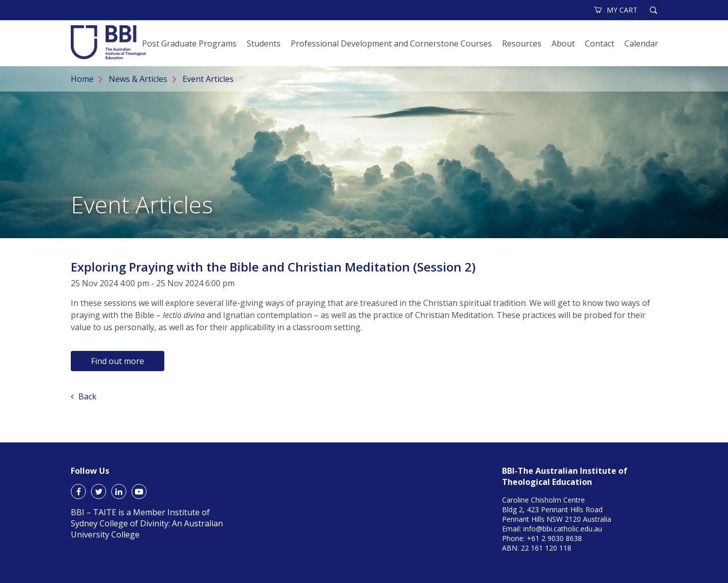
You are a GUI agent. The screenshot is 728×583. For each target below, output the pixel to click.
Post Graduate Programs (189, 43)
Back (84, 396)
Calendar (641, 43)
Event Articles (208, 79)
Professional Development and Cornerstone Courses (391, 43)
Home (82, 79)
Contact (600, 43)
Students (264, 43)
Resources (522, 43)
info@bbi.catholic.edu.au (563, 529)
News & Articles (138, 79)
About (563, 43)
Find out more (118, 361)
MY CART (616, 10)
